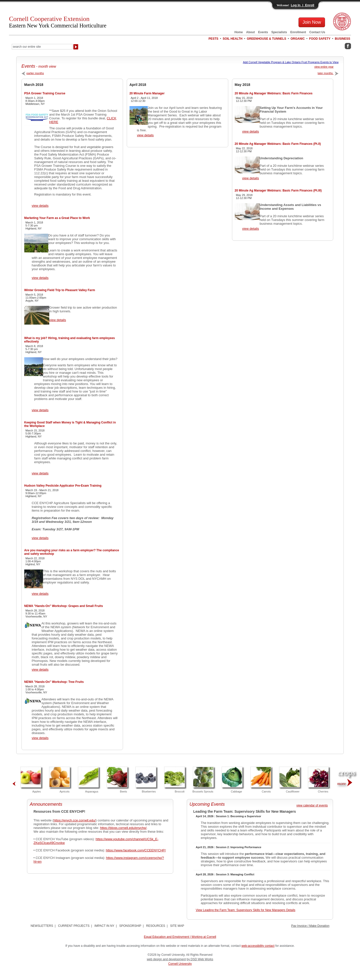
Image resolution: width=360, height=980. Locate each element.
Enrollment (298, 32)
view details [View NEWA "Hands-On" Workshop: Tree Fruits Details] (40, 738)
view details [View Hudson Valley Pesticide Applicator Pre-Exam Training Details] (40, 538)
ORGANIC (298, 39)
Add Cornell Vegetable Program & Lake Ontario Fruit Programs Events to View (291, 62)
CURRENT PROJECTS (74, 926)
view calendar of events (312, 805)
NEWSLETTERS (42, 926)
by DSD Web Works (200, 959)
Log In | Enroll (302, 5)
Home (239, 32)
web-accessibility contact (258, 946)
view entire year (324, 67)
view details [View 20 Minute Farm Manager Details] (145, 135)
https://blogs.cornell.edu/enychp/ (123, 828)
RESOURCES (156, 926)
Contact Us (317, 32)
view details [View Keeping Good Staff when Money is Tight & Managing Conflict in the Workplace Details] (40, 473)
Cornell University (180, 964)
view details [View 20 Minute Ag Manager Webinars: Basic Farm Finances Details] (251, 131)
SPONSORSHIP (130, 926)
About (251, 32)
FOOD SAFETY (320, 39)
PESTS (213, 39)
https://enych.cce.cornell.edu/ (74, 820)
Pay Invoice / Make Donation (310, 926)
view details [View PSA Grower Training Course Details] (40, 206)
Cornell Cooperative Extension (58, 22)
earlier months (33, 73)
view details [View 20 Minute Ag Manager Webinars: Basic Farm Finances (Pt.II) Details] (251, 178)
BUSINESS (342, 39)
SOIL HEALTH (233, 39)
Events (263, 32)
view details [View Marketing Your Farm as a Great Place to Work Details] (40, 278)
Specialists (279, 32)
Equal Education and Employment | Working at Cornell (180, 937)
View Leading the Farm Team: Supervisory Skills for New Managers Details (245, 910)
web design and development (166, 959)
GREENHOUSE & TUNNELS (266, 39)
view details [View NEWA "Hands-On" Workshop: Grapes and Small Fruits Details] (40, 670)
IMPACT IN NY (104, 926)
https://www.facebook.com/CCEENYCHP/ (136, 850)
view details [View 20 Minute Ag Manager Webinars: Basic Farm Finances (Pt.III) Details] (251, 229)
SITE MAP (177, 926)
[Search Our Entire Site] (42, 47)
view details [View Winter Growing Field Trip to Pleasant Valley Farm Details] (58, 320)
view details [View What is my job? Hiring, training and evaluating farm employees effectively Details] (40, 410)
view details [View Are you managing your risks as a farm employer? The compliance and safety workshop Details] (40, 594)
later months (328, 73)
